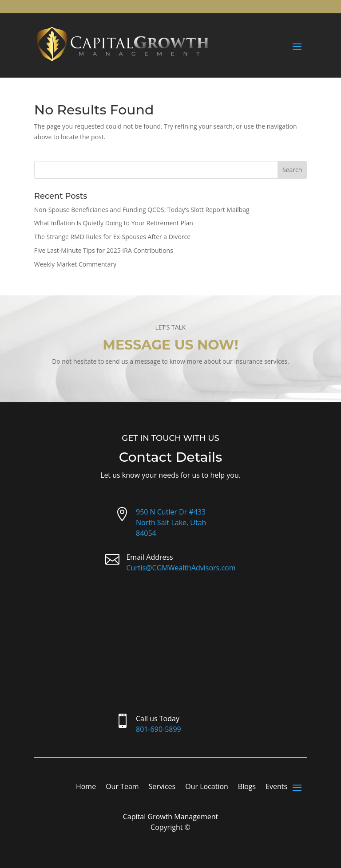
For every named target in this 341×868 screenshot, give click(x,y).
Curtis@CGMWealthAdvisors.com (181, 568)
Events (276, 787)
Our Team (122, 787)
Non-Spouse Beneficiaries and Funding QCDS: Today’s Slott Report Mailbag (142, 210)
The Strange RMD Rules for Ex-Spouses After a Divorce (112, 237)
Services (162, 787)
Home (86, 787)
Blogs (247, 787)
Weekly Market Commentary (75, 264)
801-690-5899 (159, 729)
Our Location (207, 787)
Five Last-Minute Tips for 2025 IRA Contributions (104, 250)
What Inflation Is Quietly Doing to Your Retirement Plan (114, 223)
